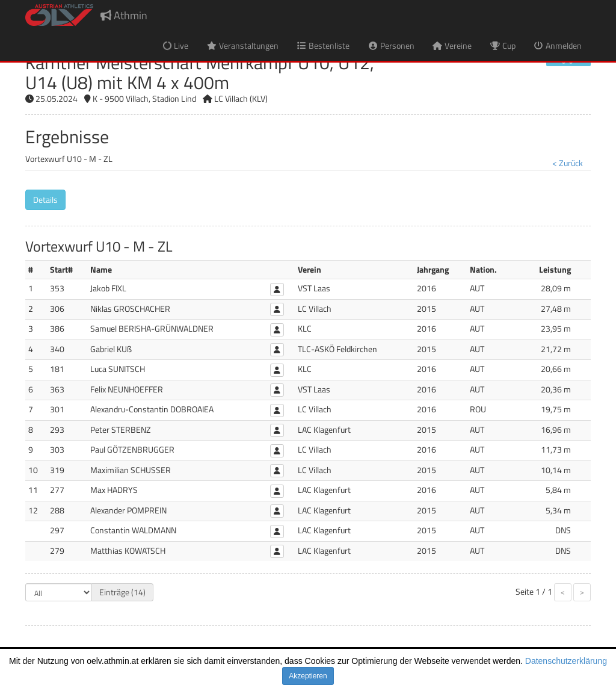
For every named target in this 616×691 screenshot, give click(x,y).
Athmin (124, 15)
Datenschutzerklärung (566, 661)
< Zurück (568, 163)
